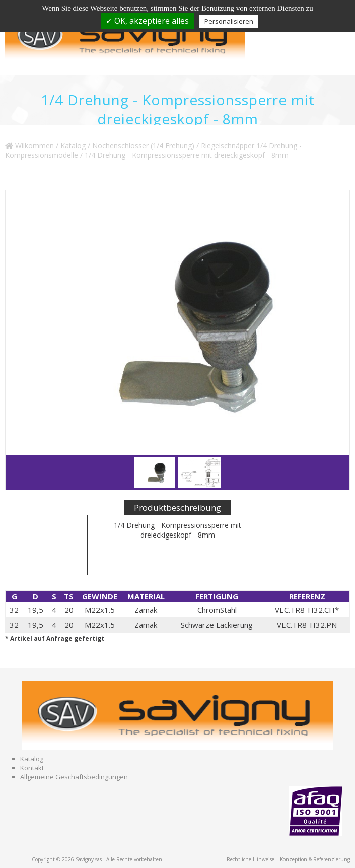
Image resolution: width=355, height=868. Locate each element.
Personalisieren (229, 21)
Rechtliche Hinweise (251, 859)
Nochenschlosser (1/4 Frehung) (143, 145)
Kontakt (32, 768)
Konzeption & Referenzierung (315, 859)
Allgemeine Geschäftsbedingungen (74, 777)
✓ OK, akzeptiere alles (147, 21)
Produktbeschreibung (177, 508)
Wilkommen (29, 145)
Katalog (73, 145)
